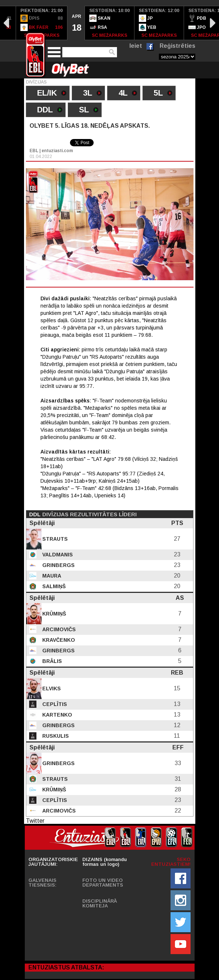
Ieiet (136, 46)
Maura (51, 576)
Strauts (54, 539)
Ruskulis (55, 736)
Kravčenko (58, 640)
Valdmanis (57, 555)
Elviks (51, 688)
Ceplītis (54, 704)
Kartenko (56, 715)
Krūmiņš (53, 614)
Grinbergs (58, 565)
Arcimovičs (58, 629)
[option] (42, 23)
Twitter (35, 821)
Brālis (51, 661)
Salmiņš (53, 586)
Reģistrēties (177, 46)
